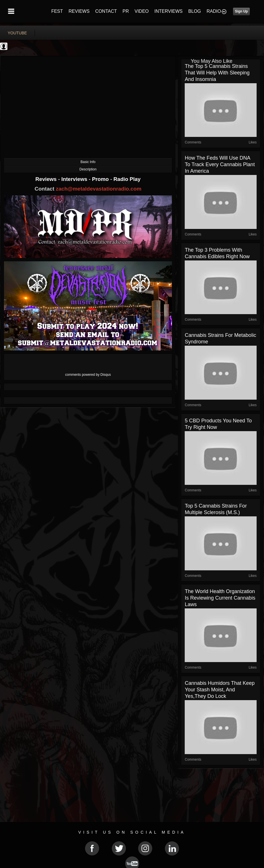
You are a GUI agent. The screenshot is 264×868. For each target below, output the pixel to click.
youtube (17, 33)
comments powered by (88, 375)
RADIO (214, 11)
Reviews (47, 179)
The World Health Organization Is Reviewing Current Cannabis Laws (220, 598)
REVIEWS (79, 11)
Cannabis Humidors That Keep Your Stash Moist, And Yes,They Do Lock (220, 690)
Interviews (75, 179)
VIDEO (142, 11)
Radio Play (127, 179)
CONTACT (106, 11)
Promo (101, 179)
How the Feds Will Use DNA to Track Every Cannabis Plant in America (220, 164)
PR (126, 11)
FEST (57, 11)
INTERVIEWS (168, 11)
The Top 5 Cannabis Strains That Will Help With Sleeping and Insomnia (217, 73)
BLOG (195, 11)
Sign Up (241, 11)
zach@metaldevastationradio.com (98, 189)
